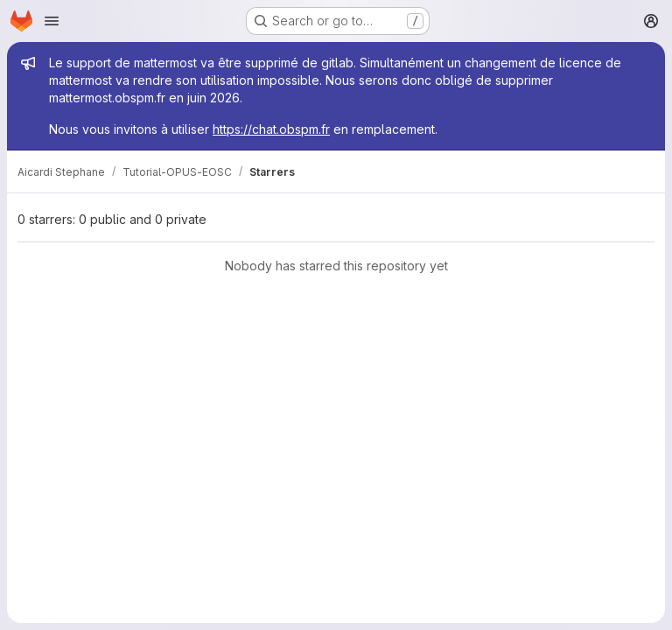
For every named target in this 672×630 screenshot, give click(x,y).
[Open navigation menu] (52, 21)
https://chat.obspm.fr (271, 129)
